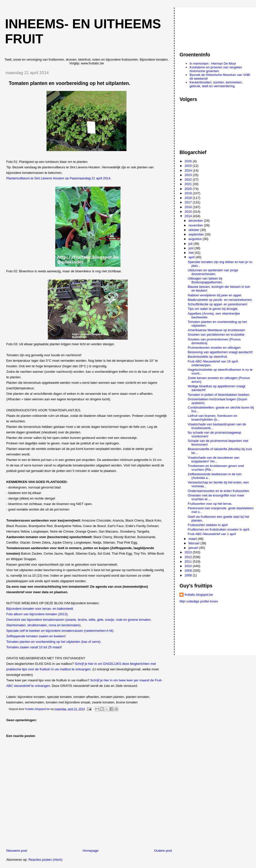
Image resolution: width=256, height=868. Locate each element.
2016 (189, 207)
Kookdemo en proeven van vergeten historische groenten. (216, 69)
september (197, 234)
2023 (189, 175)
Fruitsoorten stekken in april (208, 525)
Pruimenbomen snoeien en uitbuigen (214, 348)
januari (194, 548)
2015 (189, 212)
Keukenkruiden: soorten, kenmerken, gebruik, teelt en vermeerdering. (216, 84)
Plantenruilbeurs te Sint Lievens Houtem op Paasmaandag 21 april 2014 (58, 178)
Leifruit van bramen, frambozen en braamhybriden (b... (212, 418)
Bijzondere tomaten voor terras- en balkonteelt (40, 609)
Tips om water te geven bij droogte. (213, 309)
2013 (189, 552)
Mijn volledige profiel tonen (199, 601)
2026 (189, 161)
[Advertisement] (202, 27)
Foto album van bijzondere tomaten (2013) (37, 614)
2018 (189, 198)
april (192, 257)
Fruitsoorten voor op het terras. (210, 504)
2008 (189, 575)
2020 (189, 189)
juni (191, 248)
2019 (189, 193)
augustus (195, 239)
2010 (189, 566)
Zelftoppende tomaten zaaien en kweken (35, 636)
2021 (189, 184)
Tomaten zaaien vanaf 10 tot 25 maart (33, 647)
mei (192, 253)
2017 (189, 202)
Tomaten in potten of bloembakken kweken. (219, 395)
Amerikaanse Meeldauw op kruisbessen (216, 330)
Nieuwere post (17, 851)
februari (194, 543)
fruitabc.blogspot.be (199, 595)
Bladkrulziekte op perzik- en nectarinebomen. (220, 300)
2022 (189, 179)
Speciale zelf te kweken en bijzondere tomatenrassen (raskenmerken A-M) (60, 631)
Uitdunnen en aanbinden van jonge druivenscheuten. (213, 272)
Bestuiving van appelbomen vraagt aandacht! (220, 352)
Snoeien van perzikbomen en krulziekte (216, 335)
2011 (189, 562)
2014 (189, 216)
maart (193, 539)
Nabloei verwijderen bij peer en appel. (215, 295)
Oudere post (163, 851)
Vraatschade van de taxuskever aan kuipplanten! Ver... (214, 459)
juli (191, 244)
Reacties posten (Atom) (45, 860)
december (196, 221)
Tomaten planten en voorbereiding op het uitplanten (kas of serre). (54, 642)
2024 (189, 170)
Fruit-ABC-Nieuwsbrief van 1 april (212, 534)
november (196, 225)
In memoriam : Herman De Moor (213, 64)
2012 (189, 557)
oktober (194, 230)
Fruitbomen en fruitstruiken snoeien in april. (219, 529)
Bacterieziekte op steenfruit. (208, 357)
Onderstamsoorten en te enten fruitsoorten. (219, 491)
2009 (189, 571)
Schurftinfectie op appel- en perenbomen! (218, 304)
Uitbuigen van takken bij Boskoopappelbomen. (205, 280)
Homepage (90, 851)
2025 (189, 166)
